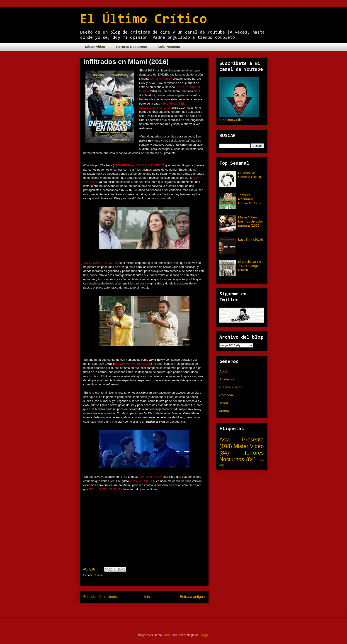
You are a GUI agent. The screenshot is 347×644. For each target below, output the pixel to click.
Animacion (227, 379)
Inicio (148, 597)
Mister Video (95, 47)
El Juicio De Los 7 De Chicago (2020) (250, 266)
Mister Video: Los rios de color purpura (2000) (251, 221)
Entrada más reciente (100, 597)
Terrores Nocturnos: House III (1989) (250, 199)
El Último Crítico (143, 20)
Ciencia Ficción (231, 387)
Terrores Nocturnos (131, 47)
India (261, 460)
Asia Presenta (169, 47)
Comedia (226, 395)
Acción (224, 371)
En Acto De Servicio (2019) (250, 175)
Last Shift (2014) (251, 239)
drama (224, 411)
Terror (224, 403)
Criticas (98, 575)
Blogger (204, 635)
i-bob (167, 635)
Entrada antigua (192, 597)
